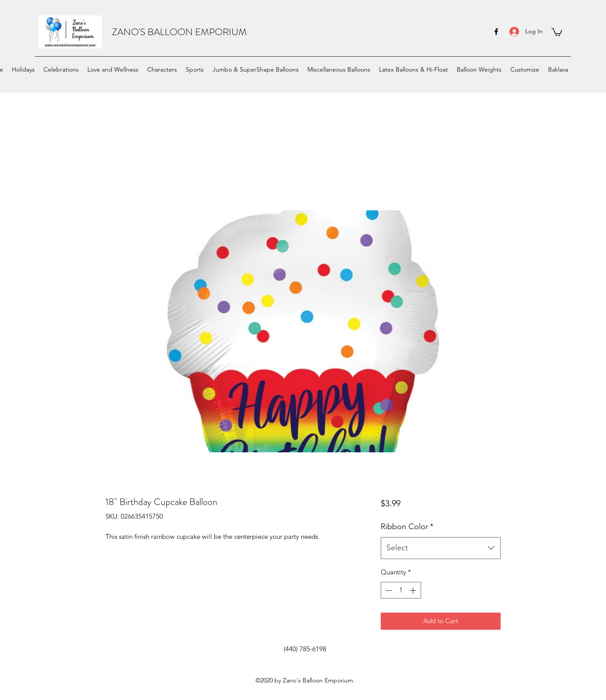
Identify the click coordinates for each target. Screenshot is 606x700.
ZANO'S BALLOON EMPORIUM (179, 32)
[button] (557, 32)
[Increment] (414, 590)
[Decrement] (388, 590)
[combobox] (441, 548)
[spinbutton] (401, 590)
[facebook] (496, 32)
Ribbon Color (407, 527)
